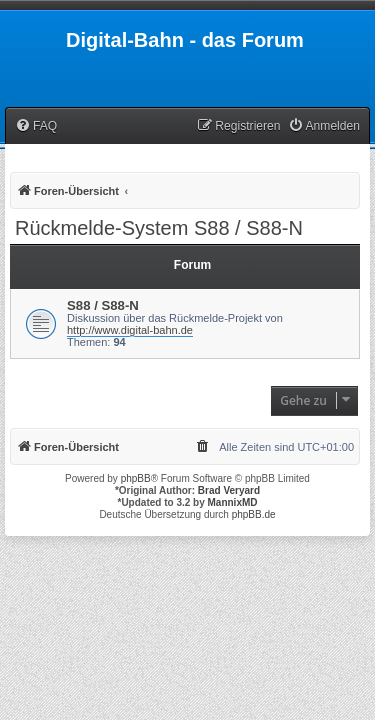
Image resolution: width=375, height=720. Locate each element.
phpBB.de (254, 514)
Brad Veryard (229, 490)
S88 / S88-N (103, 305)
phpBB (136, 478)
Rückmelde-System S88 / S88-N (159, 228)
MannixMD (233, 502)
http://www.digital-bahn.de (130, 330)
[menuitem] (36, 126)
